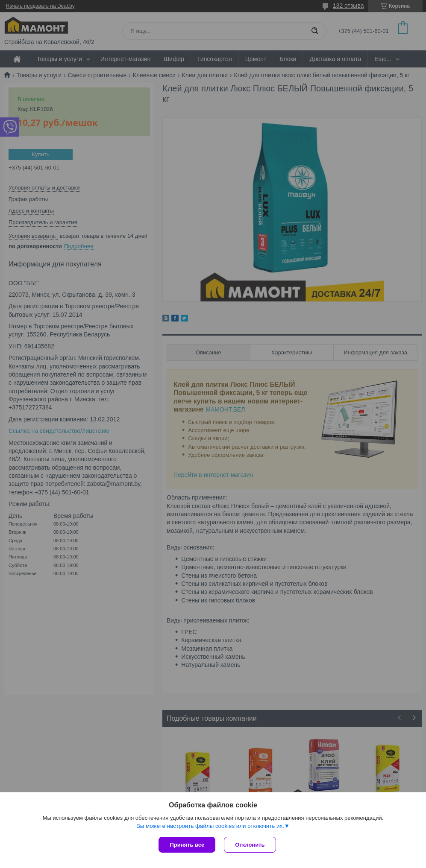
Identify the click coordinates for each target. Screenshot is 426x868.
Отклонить (250, 845)
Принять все (187, 845)
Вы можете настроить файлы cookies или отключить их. (210, 826)
